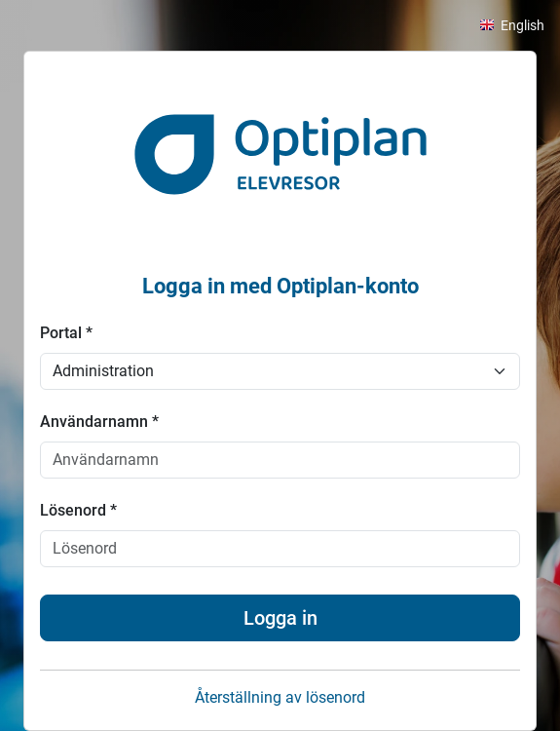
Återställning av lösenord (280, 697)
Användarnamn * (99, 422)
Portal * (66, 333)
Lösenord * (78, 510)
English (523, 25)
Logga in (280, 618)
